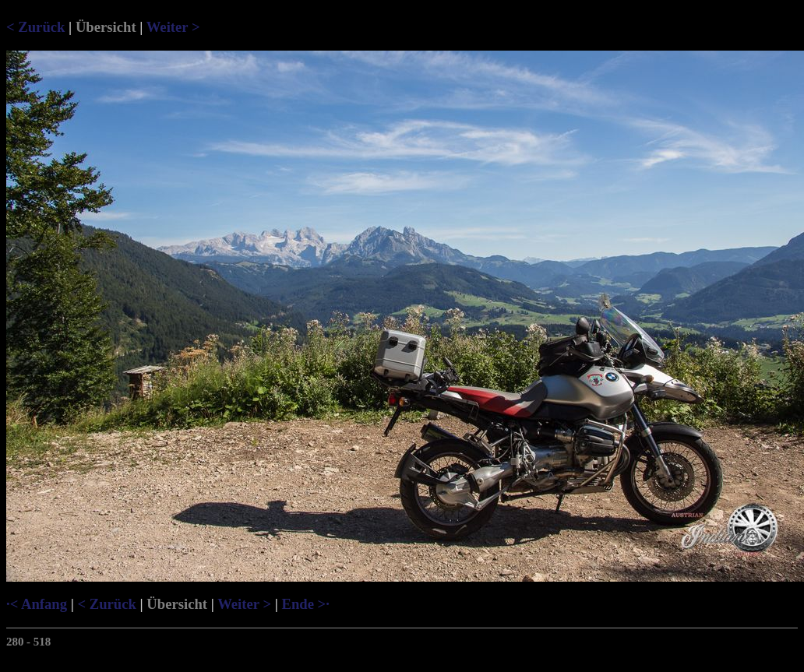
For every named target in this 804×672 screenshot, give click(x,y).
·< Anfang (37, 604)
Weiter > (173, 27)
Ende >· (305, 604)
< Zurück (35, 27)
